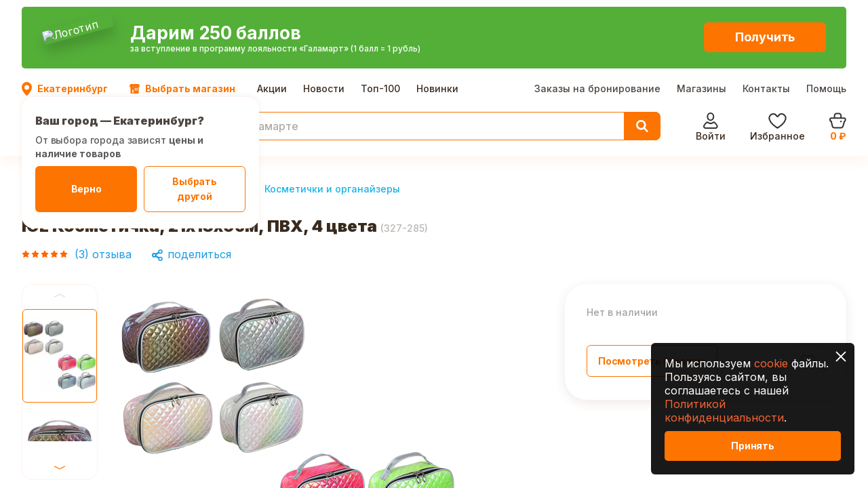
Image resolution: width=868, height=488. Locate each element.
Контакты (766, 13)
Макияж (224, 116)
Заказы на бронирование (597, 13)
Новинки (437, 13)
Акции (272, 13)
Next (60, 307)
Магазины (702, 13)
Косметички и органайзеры (332, 116)
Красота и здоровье (133, 116)
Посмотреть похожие (652, 288)
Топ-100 (380, 13)
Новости (324, 13)
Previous (60, 223)
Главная (42, 116)
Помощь (826, 13)
